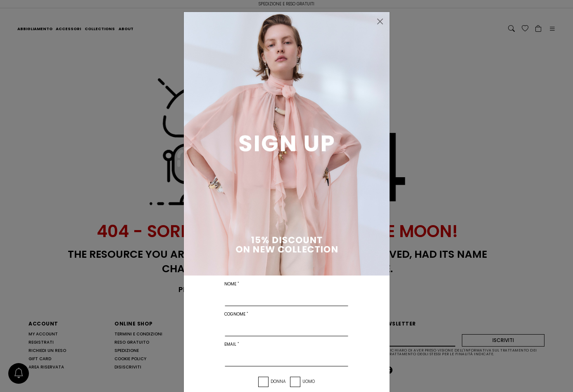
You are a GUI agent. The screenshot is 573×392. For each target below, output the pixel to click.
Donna (278, 381)
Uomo (309, 381)
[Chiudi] (380, 21)
